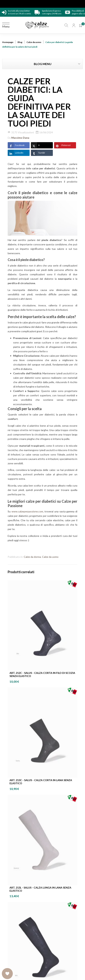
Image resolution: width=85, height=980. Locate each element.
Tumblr (38, 153)
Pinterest (62, 145)
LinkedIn (16, 153)
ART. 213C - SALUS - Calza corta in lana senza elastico (41, 782)
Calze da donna (32, 557)
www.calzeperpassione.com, (28, 511)
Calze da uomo (50, 557)
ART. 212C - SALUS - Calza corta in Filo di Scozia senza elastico (42, 674)
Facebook (16, 145)
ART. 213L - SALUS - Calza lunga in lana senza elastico (40, 889)
